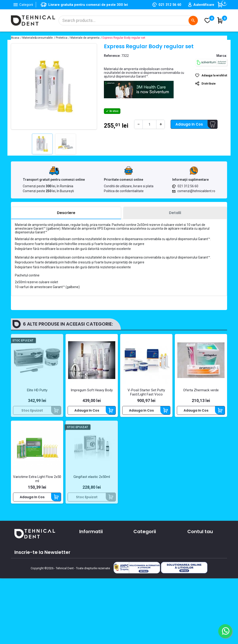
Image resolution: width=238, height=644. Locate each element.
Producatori (89, 582)
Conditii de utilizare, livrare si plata (129, 186)
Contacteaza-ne (93, 562)
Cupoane (195, 570)
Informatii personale (204, 543)
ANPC (84, 589)
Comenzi (195, 550)
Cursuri (85, 575)
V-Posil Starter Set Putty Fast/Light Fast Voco (146, 392)
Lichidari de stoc (147, 577)
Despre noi (88, 555)
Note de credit (199, 557)
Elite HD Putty (37, 390)
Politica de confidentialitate (124, 191)
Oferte (85, 569)
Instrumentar (144, 557)
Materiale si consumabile (154, 550)
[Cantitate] (149, 124)
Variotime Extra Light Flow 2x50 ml (37, 479)
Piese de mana (145, 564)
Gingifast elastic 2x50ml (92, 477)
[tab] (66, 213)
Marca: (222, 56)
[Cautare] (128, 20)
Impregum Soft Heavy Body (92, 390)
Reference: (112, 56)
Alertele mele (198, 577)
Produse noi (143, 570)
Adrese (193, 564)
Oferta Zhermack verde (201, 390)
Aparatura (142, 543)
